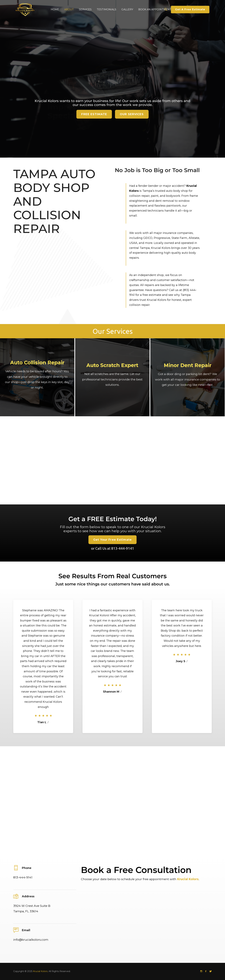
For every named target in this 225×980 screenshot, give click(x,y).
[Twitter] (211, 971)
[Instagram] (201, 971)
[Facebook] (206, 971)
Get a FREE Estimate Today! (113, 541)
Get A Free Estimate (190, 9)
